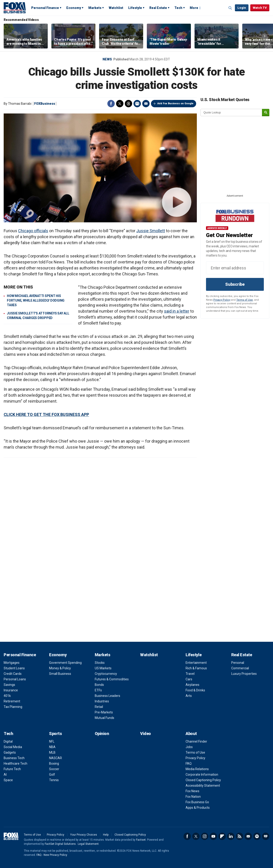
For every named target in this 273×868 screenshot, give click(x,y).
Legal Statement (88, 844)
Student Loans (14, 668)
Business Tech (14, 758)
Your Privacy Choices (84, 835)
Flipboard (222, 836)
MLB (52, 752)
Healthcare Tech (15, 763)
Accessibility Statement (203, 786)
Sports (55, 734)
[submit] (266, 113)
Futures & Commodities (112, 679)
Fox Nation (193, 797)
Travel (190, 674)
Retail (99, 707)
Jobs (189, 747)
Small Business (60, 674)
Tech (178, 8)
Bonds (99, 685)
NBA (52, 747)
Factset (141, 840)
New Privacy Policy (55, 855)
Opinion (102, 734)
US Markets (103, 668)
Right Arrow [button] (265, 36)
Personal (238, 663)
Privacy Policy (222, 300)
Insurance (11, 690)
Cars (189, 679)
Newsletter (248, 836)
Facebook (111, 104)
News (107, 59)
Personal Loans (15, 679)
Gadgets (10, 752)
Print (137, 104)
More (194, 8)
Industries (102, 701)
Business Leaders (107, 696)
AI (5, 775)
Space (8, 780)
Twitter (120, 104)
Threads (128, 104)
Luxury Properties (244, 674)
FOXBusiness (45, 104)
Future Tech (12, 769)
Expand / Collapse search (230, 8)
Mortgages (12, 663)
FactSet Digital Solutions (60, 844)
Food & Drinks (195, 690)
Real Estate (158, 8)
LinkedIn (231, 836)
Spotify (257, 836)
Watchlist (116, 8)
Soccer (54, 769)
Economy (74, 8)
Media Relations (197, 769)
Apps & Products (198, 808)
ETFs (98, 690)
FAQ (189, 763)
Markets (95, 8)
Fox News (192, 791)
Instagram (205, 836)
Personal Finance (45, 8)
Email (146, 104)
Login (242, 8)
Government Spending (65, 663)
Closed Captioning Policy (203, 780)
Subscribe (235, 284)
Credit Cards (13, 674)
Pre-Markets (104, 712)
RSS (240, 836)
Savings (9, 685)
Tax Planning (13, 707)
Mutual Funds (104, 718)
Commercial (240, 668)
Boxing (54, 763)
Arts (189, 696)
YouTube (213, 836)
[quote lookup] (231, 113)
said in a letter (177, 311)
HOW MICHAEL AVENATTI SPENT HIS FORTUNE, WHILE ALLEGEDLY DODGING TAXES (36, 300)
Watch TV (260, 8)
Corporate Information (202, 775)
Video (146, 734)
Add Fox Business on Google (175, 103)
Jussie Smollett (151, 231)
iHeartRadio (266, 836)
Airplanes (192, 685)
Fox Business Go (197, 802)
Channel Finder (196, 741)
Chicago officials (33, 231)
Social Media (13, 747)
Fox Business (15, 8)
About (191, 734)
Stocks (100, 663)
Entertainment (196, 663)
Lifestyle (135, 8)
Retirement (12, 701)
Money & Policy (60, 668)
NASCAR (56, 758)
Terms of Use (245, 300)
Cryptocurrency (106, 674)
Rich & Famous (196, 668)
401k (7, 696)
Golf (52, 775)
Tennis (54, 780)
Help (106, 835)
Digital (8, 741)
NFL (52, 741)
